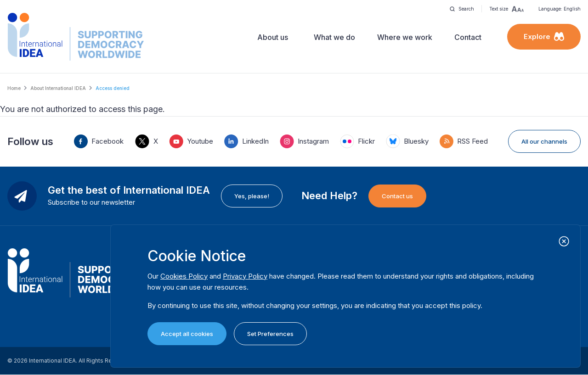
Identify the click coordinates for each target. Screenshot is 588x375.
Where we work (405, 37)
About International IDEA (58, 88)
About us (273, 37)
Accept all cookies (187, 334)
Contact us (397, 196)
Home (14, 88)
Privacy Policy (245, 276)
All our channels (544, 141)
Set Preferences (270, 334)
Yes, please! (252, 196)
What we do (334, 37)
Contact (468, 37)
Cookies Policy (184, 276)
